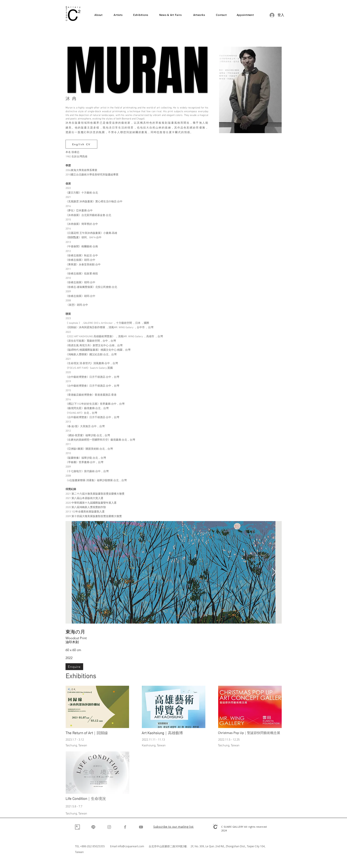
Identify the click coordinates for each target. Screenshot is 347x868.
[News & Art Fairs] (171, 15)
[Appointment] (245, 15)
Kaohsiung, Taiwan (154, 746)
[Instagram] (109, 827)
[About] (99, 15)
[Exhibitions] (141, 15)
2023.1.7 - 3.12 (75, 740)
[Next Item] (274, 572)
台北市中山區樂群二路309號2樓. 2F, (172, 846)
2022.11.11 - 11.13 (153, 740)
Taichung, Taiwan (76, 746)
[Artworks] (199, 15)
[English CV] (81, 144)
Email (114, 846)
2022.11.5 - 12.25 (229, 740)
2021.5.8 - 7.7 (74, 807)
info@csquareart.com (131, 846)
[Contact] (221, 15)
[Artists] (118, 15)
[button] (173, 827)
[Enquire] (74, 667)
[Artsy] (77, 827)
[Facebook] (125, 827)
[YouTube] (141, 827)
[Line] (93, 827)
